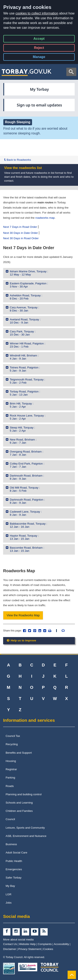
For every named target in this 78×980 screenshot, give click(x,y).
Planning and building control (24, 794)
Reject (39, 49)
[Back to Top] (72, 975)
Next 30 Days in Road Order (21, 238)
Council (10, 819)
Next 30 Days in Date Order (20, 233)
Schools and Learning (19, 803)
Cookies (48, 949)
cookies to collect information (37, 13)
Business (11, 844)
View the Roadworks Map (23, 615)
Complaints (45, 944)
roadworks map (45, 218)
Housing (11, 761)
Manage (43, 58)
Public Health (14, 861)
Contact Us (10, 944)
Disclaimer (10, 949)
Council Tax (13, 736)
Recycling (12, 744)
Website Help (27, 944)
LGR (9, 894)
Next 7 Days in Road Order (20, 227)
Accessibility (61, 944)
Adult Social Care (16, 853)
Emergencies (14, 869)
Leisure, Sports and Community (25, 828)
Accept (39, 39)
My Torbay (39, 89)
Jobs (9, 903)
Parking (10, 778)
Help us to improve (21, 640)
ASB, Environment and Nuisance (26, 836)
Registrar (11, 769)
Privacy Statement (30, 949)
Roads (10, 786)
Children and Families (19, 811)
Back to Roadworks (18, 160)
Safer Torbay (14, 878)
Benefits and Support (19, 753)
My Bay (10, 886)
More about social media (18, 940)
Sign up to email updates (39, 105)
